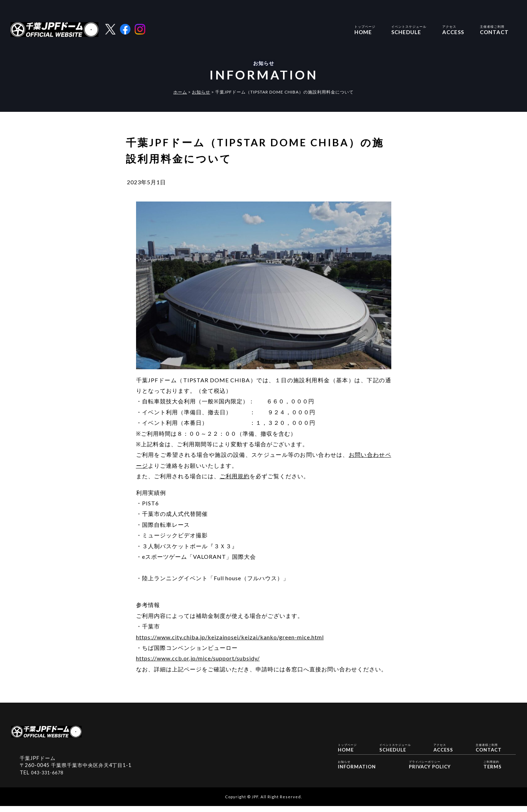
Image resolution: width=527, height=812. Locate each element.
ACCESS (453, 29)
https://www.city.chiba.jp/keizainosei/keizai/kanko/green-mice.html (230, 637)
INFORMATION (359, 772)
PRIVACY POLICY (430, 772)
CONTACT (494, 29)
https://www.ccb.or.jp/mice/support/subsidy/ (198, 658)
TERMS (490, 772)
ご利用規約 (235, 476)
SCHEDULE (409, 29)
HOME (365, 29)
